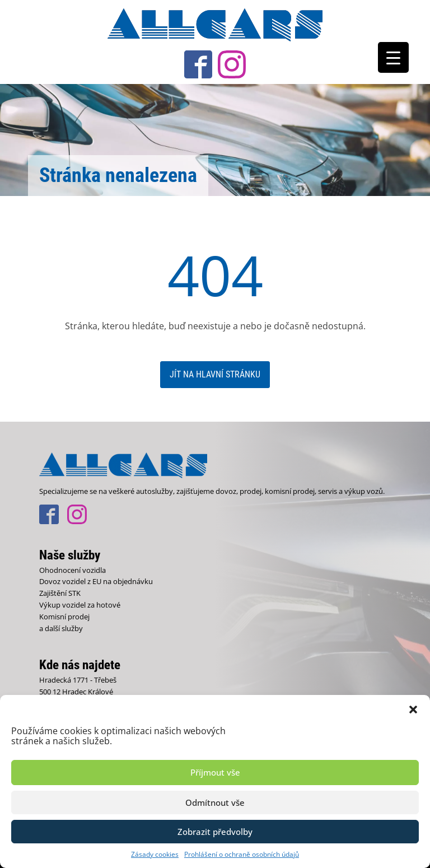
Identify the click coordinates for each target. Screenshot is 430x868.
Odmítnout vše (215, 802)
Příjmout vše (215, 772)
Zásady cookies (155, 854)
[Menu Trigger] (393, 57)
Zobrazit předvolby (215, 832)
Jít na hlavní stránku (215, 374)
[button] (413, 709)
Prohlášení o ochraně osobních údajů (242, 854)
